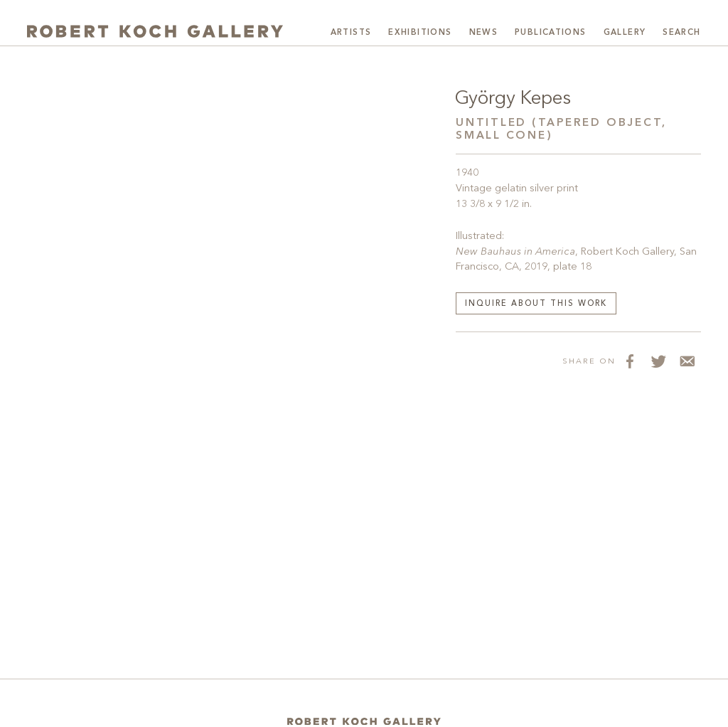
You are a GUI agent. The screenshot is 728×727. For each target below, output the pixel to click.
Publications (551, 33)
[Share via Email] (687, 361)
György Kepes (513, 99)
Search (681, 33)
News (484, 33)
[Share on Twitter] (658, 361)
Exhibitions (420, 33)
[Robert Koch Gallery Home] (155, 31)
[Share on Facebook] (630, 361)
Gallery (625, 33)
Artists (351, 33)
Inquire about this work (536, 304)
